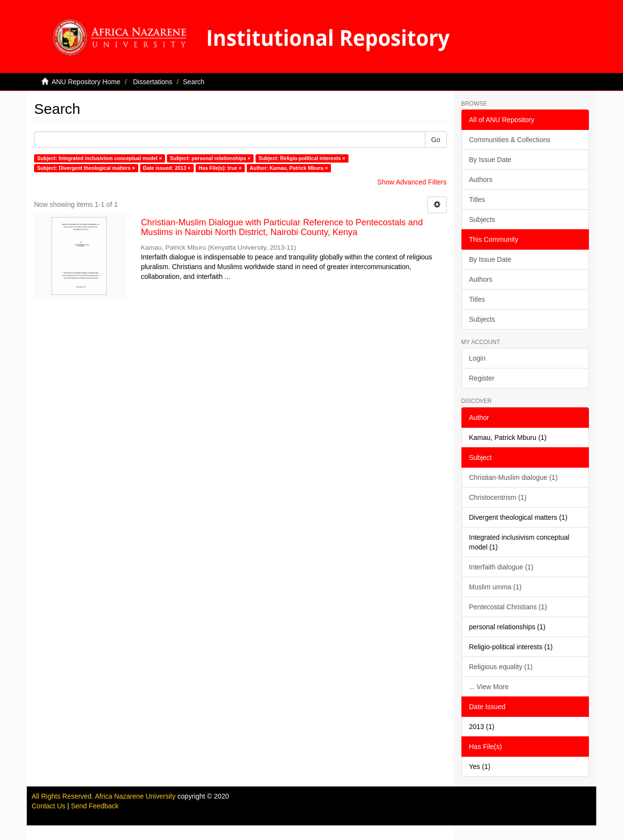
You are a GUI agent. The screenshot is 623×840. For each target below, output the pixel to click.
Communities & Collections (510, 140)
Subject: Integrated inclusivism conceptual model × (99, 158)
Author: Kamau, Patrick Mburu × (289, 168)
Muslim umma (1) (495, 587)
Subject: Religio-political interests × (302, 158)
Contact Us (48, 806)
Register (482, 378)
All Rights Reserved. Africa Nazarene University (105, 796)
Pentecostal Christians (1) (508, 607)
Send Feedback (95, 806)
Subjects (482, 219)
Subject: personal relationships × (210, 158)
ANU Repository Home (86, 82)
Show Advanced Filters (412, 182)
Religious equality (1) (501, 667)
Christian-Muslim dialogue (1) (513, 477)
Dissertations (153, 82)
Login (477, 358)
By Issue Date (490, 160)
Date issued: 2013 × (167, 168)
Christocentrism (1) (498, 497)
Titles (477, 200)
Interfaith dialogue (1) (501, 567)
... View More (489, 687)
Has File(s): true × (220, 168)
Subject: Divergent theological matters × (86, 168)
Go (436, 140)
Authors (481, 180)
